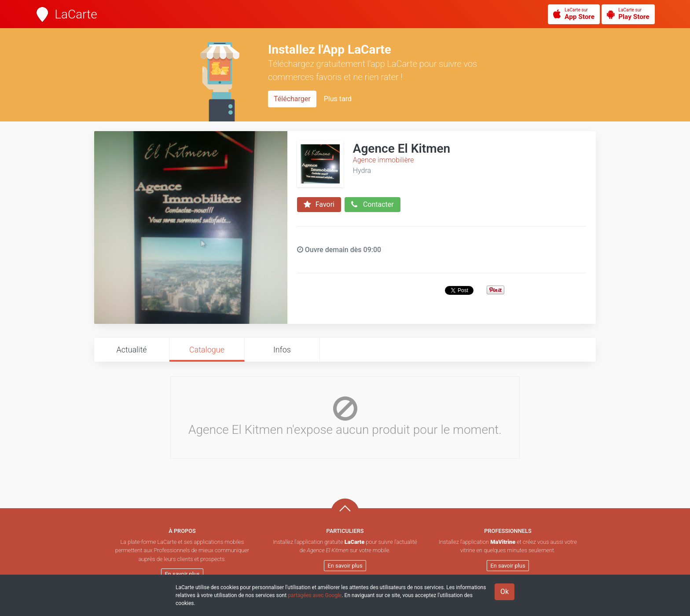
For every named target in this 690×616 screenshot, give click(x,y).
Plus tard (338, 99)
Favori (319, 205)
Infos (282, 350)
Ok (505, 592)
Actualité (131, 350)
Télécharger (292, 99)
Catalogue (207, 350)
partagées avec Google (315, 595)
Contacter (373, 205)
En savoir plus (182, 574)
